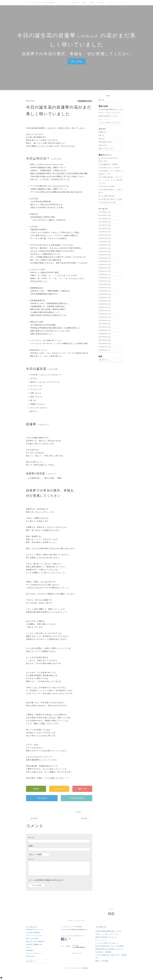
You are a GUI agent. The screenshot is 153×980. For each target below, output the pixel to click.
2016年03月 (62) (105, 261)
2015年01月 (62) (105, 307)
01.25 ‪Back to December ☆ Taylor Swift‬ (109, 160)
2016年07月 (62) (105, 248)
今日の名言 (42, 798)
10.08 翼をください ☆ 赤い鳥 (109, 168)
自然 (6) (101, 139)
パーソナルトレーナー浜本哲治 (40, 3)
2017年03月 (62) (105, 222)
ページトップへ (80, 920)
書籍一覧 (82, 789)
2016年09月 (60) (105, 242)
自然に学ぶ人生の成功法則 (35, 941)
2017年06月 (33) (105, 212)
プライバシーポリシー (34, 953)
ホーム (66, 3)
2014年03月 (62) (105, 340)
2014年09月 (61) (105, 320)
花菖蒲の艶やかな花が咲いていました (109, 949)
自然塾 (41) (103, 132)
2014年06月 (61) (105, 330)
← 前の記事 (33, 818)
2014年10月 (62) (105, 317)
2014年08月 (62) (105, 324)
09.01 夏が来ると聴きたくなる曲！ (111, 199)
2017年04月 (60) (105, 219)
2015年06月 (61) (105, 291)
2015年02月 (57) (105, 304)
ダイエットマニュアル (34, 936)
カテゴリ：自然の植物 (85, 101)
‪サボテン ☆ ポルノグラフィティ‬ (110, 113)
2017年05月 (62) (105, 215)
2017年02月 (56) (105, 225)
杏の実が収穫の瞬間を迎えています (111, 109)
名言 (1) (101, 135)
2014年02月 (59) (105, 343)
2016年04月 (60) (105, 258)
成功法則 (101, 3)
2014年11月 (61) (105, 314)
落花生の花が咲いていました (109, 116)
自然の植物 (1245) (105, 142)
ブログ (110, 3)
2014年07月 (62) (105, 327)
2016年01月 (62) (105, 268)
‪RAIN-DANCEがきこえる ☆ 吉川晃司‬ (110, 946)
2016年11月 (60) (105, 235)
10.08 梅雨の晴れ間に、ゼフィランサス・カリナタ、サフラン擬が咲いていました (111, 180)
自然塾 (36, 789)
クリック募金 (65, 946)
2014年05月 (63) (105, 334)
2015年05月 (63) (105, 294)
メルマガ (59, 789)
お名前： (31, 846)
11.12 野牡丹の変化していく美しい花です (111, 191)
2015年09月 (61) (105, 281)
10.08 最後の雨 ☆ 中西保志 (108, 164)
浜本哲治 (76, 3)
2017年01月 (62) (105, 228)
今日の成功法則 (76, 798)
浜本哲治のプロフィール (34, 930)
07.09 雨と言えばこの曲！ (108, 202)
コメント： (32, 859)
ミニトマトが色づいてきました (109, 123)
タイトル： (32, 838)
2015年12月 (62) (105, 271)
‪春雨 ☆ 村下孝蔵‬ (102, 961)
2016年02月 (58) (105, 265)
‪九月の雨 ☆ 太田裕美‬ (103, 952)
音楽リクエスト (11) (106, 149)
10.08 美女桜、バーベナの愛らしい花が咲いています (111, 172)
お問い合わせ (31, 956)
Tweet (79, 812)
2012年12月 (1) (104, 350)
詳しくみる (77, 61)
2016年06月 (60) (105, 251)
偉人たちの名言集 (32, 939)
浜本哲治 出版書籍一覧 (34, 944)
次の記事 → (86, 818)
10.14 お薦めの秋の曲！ (107, 196)
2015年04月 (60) (105, 297)
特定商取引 (30, 950)
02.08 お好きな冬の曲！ (107, 186)
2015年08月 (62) (105, 284)
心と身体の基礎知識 (33, 933)
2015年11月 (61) (105, 274)
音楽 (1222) (103, 145)
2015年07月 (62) (105, 288)
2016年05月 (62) (105, 255)
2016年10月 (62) (105, 238)
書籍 (85, 3)
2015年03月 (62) (105, 301)
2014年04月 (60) (105, 337)
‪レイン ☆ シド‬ (104, 119)
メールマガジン (121, 3)
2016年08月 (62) (105, 245)
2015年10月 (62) (105, 278)
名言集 (92, 3)
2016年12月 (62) (105, 232)
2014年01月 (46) (105, 347)
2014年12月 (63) (105, 311)
